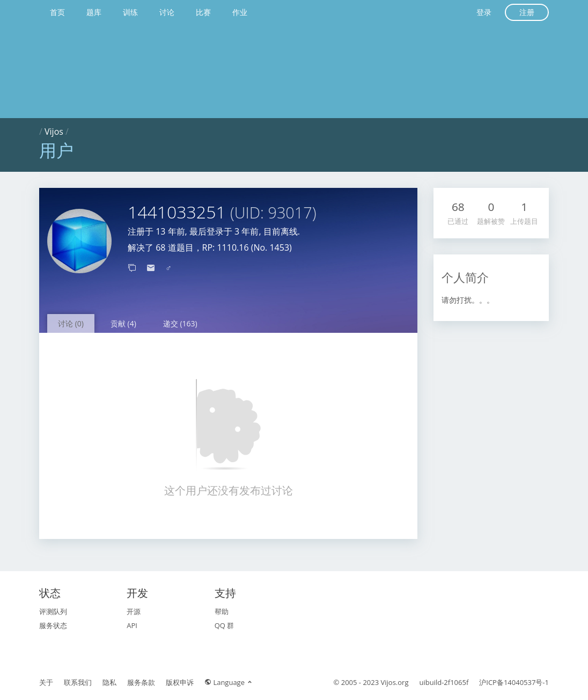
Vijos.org (395, 682)
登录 (484, 12)
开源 (134, 611)
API (132, 625)
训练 (130, 12)
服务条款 (141, 682)
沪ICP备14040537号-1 (514, 682)
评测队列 (53, 611)
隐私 (109, 682)
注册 (527, 12)
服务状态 (53, 625)
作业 (240, 12)
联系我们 (78, 682)
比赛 (203, 12)
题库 (94, 12)
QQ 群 (225, 625)
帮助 (222, 611)
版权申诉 (180, 682)
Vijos (54, 132)
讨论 (167, 12)
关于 (46, 682)
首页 (57, 12)
